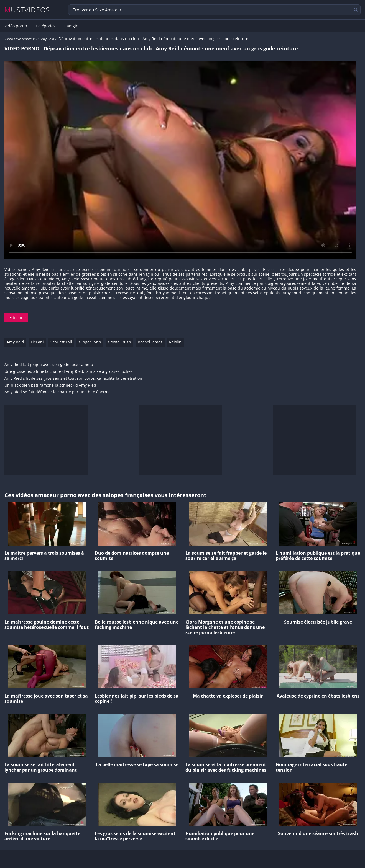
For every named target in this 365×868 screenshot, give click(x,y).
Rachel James (150, 342)
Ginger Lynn (90, 342)
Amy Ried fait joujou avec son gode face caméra (49, 365)
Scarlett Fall (61, 342)
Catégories (46, 26)
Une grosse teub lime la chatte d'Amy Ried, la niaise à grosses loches (68, 372)
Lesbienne (16, 318)
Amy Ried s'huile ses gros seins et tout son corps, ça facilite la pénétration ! (74, 379)
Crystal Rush (119, 342)
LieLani (37, 342)
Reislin (175, 342)
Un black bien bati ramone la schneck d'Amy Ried (50, 385)
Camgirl (72, 26)
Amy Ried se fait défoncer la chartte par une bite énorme (58, 392)
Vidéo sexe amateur (20, 39)
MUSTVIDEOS (27, 10)
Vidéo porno (16, 26)
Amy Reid (47, 39)
